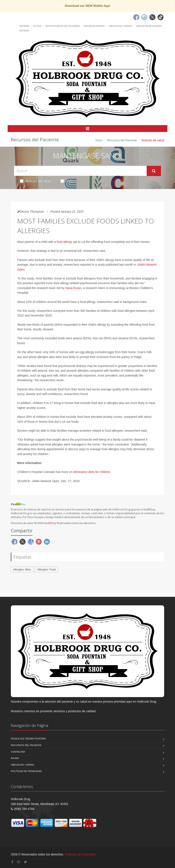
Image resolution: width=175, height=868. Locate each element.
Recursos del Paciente (122, 140)
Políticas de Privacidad (26, 771)
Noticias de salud (35, 181)
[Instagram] (144, 17)
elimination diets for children (92, 472)
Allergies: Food (46, 569)
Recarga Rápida (94, 26)
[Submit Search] (154, 171)
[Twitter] (152, 17)
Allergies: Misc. (22, 569)
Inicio (99, 140)
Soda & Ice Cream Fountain (28, 739)
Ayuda (37, 26)
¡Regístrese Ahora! (149, 26)
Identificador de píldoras (62, 26)
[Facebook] (136, 17)
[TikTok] (161, 17)
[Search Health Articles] (80, 171)
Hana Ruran (73, 288)
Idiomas (24, 26)
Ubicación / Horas (120, 26)
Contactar (18, 752)
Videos (69, 181)
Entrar (24, 31)
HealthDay (50, 523)
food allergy (64, 242)
